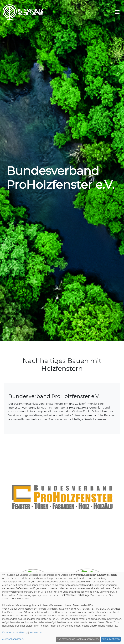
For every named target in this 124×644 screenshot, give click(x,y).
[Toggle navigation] (117, 12)
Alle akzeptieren (111, 639)
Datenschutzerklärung (15, 633)
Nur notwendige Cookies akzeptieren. (78, 639)
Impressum (36, 633)
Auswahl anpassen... (13, 639)
